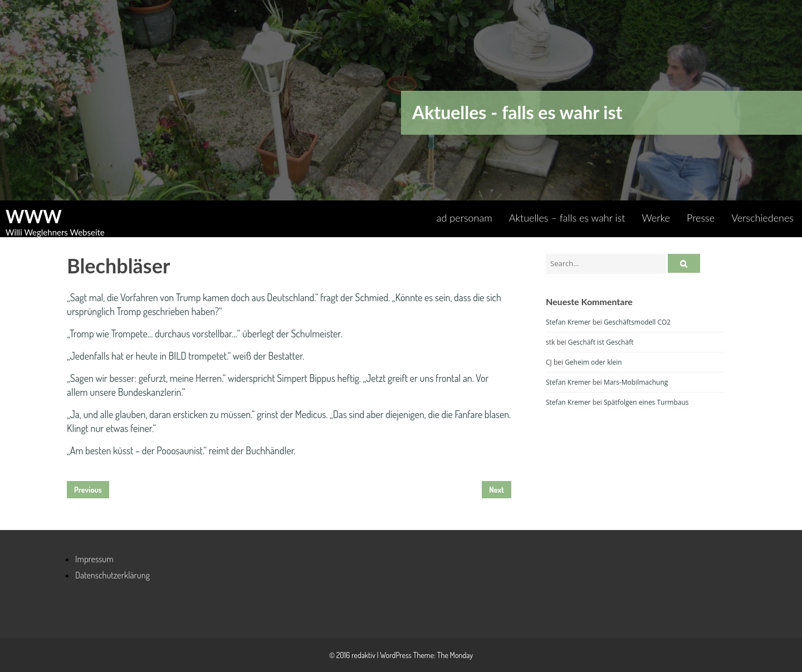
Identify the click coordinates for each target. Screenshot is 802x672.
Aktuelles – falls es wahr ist (567, 218)
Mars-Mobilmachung (636, 382)
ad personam (464, 218)
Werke (656, 218)
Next (497, 490)
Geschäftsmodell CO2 (637, 322)
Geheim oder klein (593, 362)
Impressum (94, 559)
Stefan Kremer (568, 322)
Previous (88, 490)
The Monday (455, 655)
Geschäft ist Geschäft (601, 342)
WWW (34, 217)
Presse (701, 218)
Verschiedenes (762, 218)
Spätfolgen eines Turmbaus (646, 402)
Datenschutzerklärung (113, 575)
